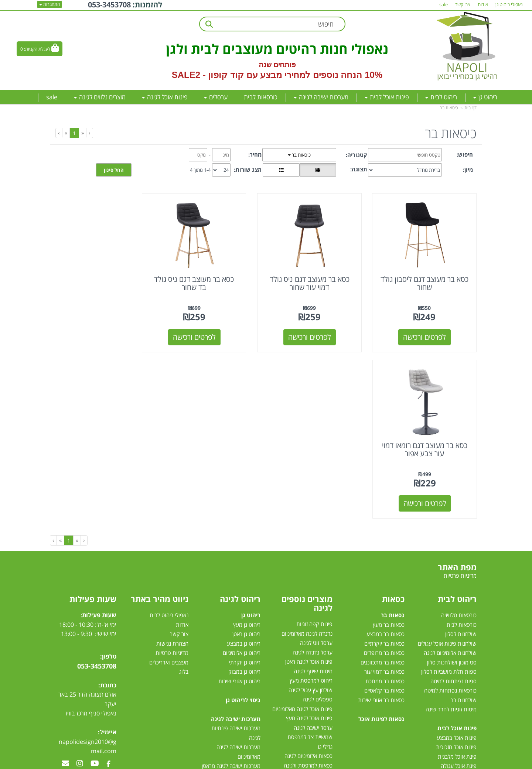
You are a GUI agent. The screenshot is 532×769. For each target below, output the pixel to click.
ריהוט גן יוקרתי (245, 490)
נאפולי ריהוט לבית (169, 443)
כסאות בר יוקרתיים (384, 471)
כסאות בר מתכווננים (382, 490)
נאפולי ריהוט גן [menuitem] (509, 4)
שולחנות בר (464, 528)
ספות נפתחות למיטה (453, 509)
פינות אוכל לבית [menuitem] (387, 97)
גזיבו (328, 650)
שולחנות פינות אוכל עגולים (447, 471)
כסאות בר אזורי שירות (381, 528)
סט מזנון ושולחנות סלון (452, 490)
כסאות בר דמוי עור (384, 500)
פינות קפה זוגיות (314, 452)
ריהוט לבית (457, 427)
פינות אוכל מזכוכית (456, 575)
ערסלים (324, 612)
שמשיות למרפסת (313, 631)
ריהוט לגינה (240, 427)
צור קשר (179, 462)
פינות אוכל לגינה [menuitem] (165, 97)
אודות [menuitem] (483, 4)
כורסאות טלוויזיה (459, 443)
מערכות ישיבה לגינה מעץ (233, 613)
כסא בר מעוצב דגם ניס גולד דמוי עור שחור (320, 278)
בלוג (184, 500)
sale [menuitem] (52, 97)
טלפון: (108, 485)
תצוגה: (359, 169)
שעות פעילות (93, 427)
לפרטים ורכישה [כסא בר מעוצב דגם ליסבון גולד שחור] (428, 331)
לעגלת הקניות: (37, 49)
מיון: (468, 170)
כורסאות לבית (462, 452)
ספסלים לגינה (318, 527)
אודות (182, 452)
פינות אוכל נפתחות (456, 613)
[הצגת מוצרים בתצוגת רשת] (318, 170)
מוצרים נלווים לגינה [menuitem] (100, 97)
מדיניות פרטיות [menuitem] (460, 403)
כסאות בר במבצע (386, 462)
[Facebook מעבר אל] (108, 592)
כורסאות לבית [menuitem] (261, 97)
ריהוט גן (251, 443)
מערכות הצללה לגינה (309, 622)
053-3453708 (97, 494)
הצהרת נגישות (172, 471)
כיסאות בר (449, 108)
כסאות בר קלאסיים (384, 519)
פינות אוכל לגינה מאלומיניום (302, 537)
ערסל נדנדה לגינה (313, 480)
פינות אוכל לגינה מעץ (309, 546)
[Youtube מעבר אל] (95, 592)
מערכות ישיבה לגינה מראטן (231, 594)
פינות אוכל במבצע (457, 565)
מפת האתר (457, 395)
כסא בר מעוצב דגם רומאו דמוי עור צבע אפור (104, 278)
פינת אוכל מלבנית (457, 584)
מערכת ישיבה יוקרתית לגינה (230, 632)
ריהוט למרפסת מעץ (311, 509)
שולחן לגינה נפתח (313, 603)
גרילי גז (325, 574)
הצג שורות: (248, 170)
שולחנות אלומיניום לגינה (450, 481)
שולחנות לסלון (461, 462)
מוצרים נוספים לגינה (307, 431)
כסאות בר (393, 443)
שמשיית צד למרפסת (310, 565)
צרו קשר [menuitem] (463, 4)
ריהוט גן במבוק (244, 500)
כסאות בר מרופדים (383, 481)
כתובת (108, 513)
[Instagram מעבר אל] (80, 592)
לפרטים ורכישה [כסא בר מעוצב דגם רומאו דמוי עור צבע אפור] (104, 331)
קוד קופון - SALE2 (208, 75)
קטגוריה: (357, 155)
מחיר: (255, 154)
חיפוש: (465, 154)
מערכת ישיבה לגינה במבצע (231, 622)
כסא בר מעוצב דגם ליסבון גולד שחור (428, 278)
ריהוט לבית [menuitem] (441, 97)
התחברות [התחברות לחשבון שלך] (50, 4)
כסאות (393, 427)
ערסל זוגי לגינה (316, 471)
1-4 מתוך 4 (200, 170)
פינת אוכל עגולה (459, 594)
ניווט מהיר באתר (160, 427)
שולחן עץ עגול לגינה (311, 518)
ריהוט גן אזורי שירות (239, 509)
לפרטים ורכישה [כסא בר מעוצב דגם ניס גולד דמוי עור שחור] (320, 331)
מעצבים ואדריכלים (168, 490)
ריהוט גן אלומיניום (242, 481)
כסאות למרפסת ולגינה (308, 593)
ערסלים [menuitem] (216, 97)
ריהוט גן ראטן (246, 462)
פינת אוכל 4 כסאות (456, 603)
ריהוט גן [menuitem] (485, 97)
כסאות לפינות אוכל (381, 547)
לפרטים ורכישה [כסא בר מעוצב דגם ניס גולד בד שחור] (212, 331)
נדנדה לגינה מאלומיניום (307, 461)
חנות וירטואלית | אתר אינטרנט (220, 762)
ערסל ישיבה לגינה (313, 556)
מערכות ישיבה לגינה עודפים (230, 641)
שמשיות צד (320, 640)
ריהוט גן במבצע (244, 471)
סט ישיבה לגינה (242, 650)
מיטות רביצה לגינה (240, 660)
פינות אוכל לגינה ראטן (309, 490)
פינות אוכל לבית (457, 556)
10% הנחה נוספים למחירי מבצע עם (314, 75)
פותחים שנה (277, 65)
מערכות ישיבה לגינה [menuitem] (321, 97)
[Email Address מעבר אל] (65, 592)
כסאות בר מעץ (389, 452)
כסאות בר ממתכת (384, 509)
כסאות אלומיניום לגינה (308, 584)
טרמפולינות (320, 659)
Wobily (290, 762)
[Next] (66, 133)
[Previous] (82, 133)
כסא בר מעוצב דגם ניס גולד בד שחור (212, 278)
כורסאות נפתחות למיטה (450, 519)
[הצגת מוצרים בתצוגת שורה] (281, 170)
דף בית (470, 108)
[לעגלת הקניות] (40, 49)
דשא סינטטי (320, 669)
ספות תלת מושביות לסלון (449, 500)
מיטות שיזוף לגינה (313, 499)
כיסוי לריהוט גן (243, 528)
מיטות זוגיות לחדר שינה (451, 537)
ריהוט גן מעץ (247, 452)
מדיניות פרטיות (172, 481)
